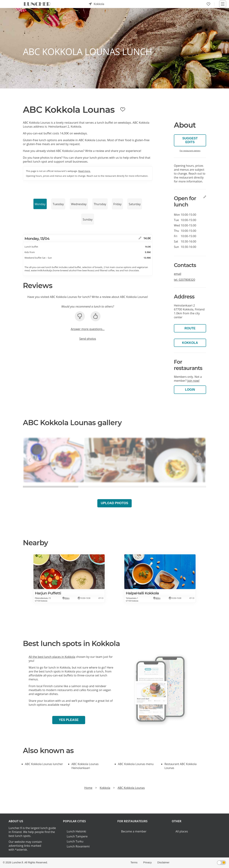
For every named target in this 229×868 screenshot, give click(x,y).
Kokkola (190, 343)
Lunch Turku (75, 841)
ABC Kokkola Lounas (131, 788)
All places (182, 831)
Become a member (134, 831)
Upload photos (114, 503)
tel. (185, 280)
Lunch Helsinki (76, 831)
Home (88, 788)
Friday (118, 204)
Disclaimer (163, 862)
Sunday (88, 219)
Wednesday (79, 204)
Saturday (135, 204)
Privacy (147, 862)
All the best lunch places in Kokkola (52, 657)
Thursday (100, 204)
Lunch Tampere (77, 836)
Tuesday (58, 204)
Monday (40, 204)
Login (190, 390)
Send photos (88, 339)
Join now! (193, 381)
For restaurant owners (190, 151)
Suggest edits (190, 140)
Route (190, 328)
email (178, 274)
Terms (134, 862)
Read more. (85, 171)
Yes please (69, 720)
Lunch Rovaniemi (78, 846)
